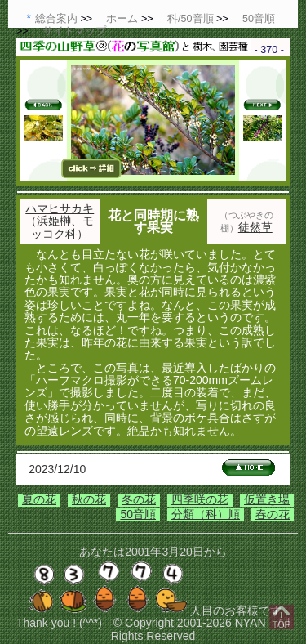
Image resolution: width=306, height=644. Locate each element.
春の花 (273, 514)
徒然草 (255, 227)
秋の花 (89, 499)
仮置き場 (267, 499)
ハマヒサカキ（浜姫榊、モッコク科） (60, 221)
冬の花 (139, 499)
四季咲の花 (200, 499)
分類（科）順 (206, 514)
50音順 (138, 514)
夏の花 (39, 499)
